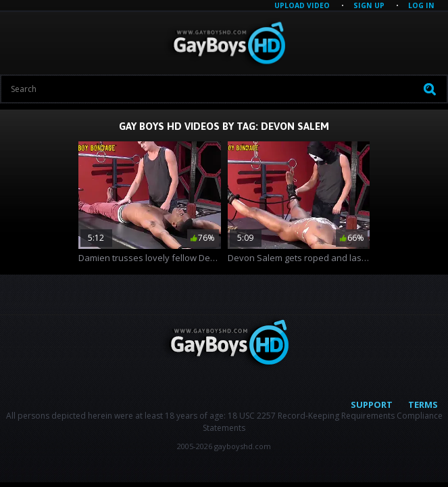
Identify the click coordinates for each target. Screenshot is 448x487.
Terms (423, 404)
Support (372, 404)
